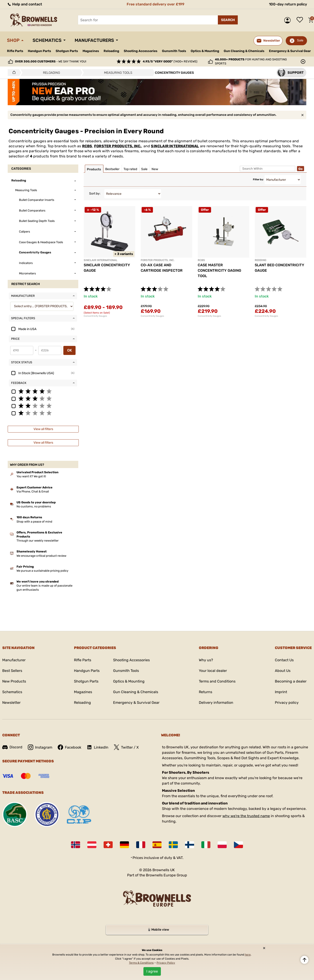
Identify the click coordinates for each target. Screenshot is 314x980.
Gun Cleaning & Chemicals (244, 51)
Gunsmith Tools (174, 51)
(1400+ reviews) (170, 61)
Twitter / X (126, 747)
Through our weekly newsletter (38, 541)
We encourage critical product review (41, 556)
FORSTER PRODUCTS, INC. (118, 146)
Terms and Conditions (217, 681)
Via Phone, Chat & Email (33, 491)
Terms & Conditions (141, 963)
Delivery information (216, 703)
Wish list (301, 20)
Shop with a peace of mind (34, 522)
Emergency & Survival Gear (290, 51)
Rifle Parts (15, 51)
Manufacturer (14, 660)
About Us (283, 671)
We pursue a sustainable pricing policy (42, 571)
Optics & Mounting (205, 51)
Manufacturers (94, 40)
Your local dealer (213, 671)
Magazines (91, 51)
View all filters (43, 429)
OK (70, 350)
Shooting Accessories (141, 51)
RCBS (87, 146)
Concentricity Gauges (95, 316)
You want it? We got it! (31, 476)
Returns (206, 692)
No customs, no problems (34, 506)
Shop (13, 40)
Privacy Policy (166, 963)
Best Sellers (12, 671)
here (248, 955)
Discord (12, 747)
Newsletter (11, 703)
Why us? (206, 660)
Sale (300, 40)
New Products (14, 681)
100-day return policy (288, 4)
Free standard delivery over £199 (156, 4)
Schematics (47, 40)
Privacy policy (287, 703)
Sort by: (95, 194)
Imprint (281, 692)
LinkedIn (98, 747)
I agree (152, 971)
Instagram (40, 747)
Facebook (69, 747)
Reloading (111, 51)
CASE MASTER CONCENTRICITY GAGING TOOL (219, 270)
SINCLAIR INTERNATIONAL (175, 146)
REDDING (260, 260)
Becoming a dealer (291, 681)
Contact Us (284, 660)
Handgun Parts (39, 51)
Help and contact (25, 4)
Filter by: (258, 180)
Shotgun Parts (67, 51)
